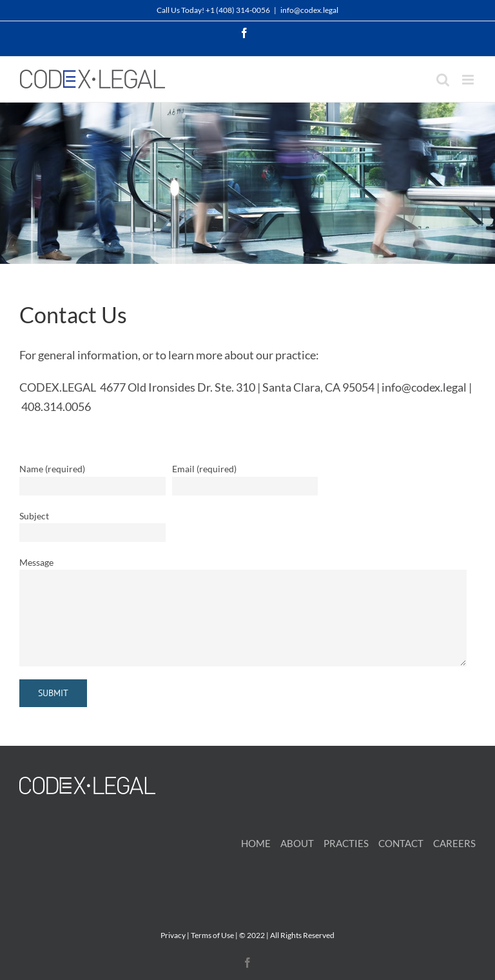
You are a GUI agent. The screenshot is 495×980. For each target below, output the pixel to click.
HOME (256, 843)
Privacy (173, 935)
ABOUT (297, 843)
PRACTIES (346, 843)
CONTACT (401, 843)
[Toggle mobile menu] (469, 80)
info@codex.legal (309, 10)
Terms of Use (212, 935)
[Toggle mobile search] (443, 80)
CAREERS (454, 843)
